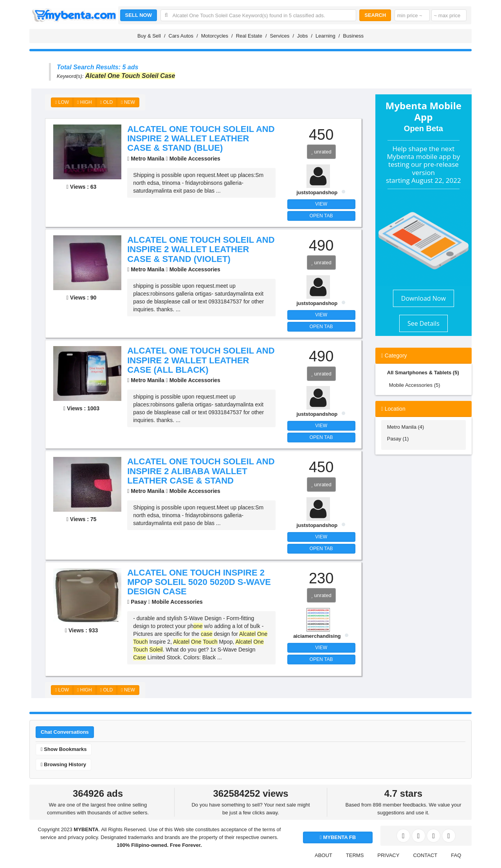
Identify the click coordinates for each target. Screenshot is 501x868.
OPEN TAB (321, 216)
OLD (106, 102)
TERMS (355, 855)
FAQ (456, 855)
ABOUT (323, 855)
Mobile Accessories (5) (415, 385)
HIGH (85, 102)
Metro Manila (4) (406, 427)
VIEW (321, 204)
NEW (128, 102)
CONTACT (425, 855)
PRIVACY (388, 855)
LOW (62, 102)
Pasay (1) (398, 439)
